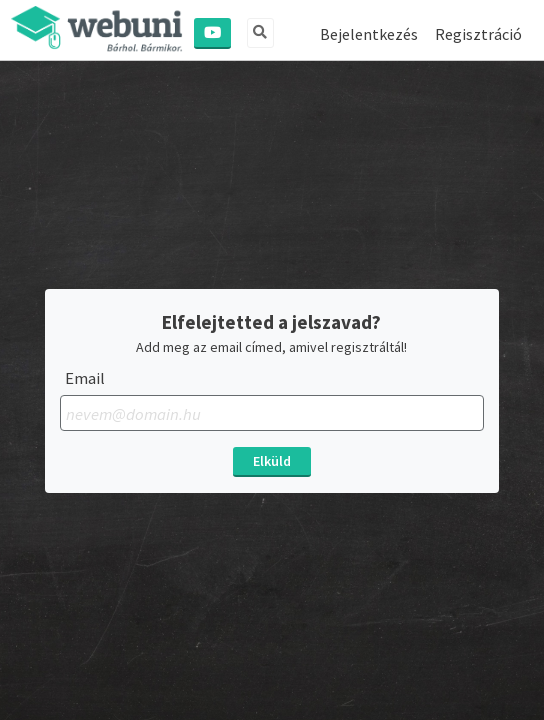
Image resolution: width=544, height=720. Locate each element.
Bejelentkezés (369, 34)
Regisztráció (478, 34)
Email (85, 378)
